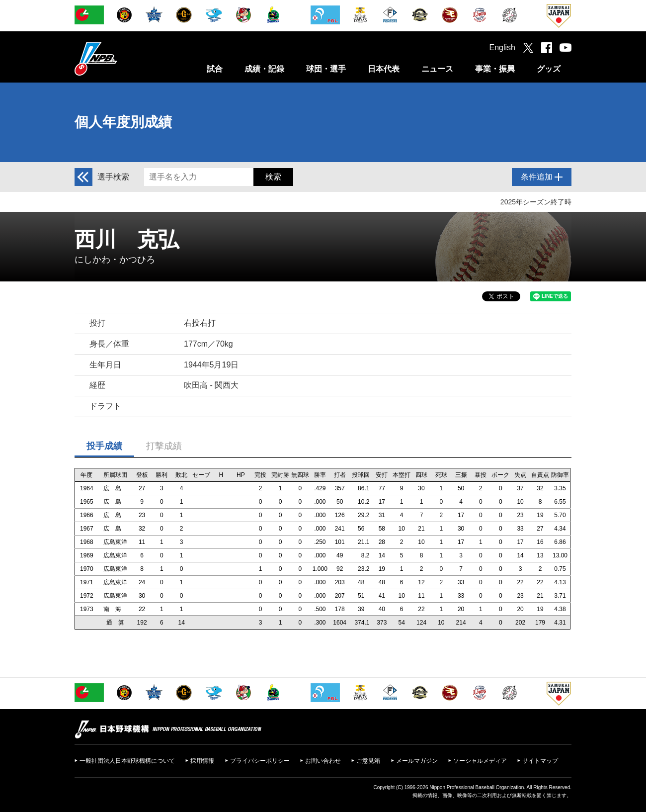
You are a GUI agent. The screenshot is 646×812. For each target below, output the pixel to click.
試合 (215, 69)
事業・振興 (495, 69)
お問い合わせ (323, 761)
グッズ (549, 69)
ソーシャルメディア (480, 761)
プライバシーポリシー (260, 761)
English (502, 47)
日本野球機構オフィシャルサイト (121, 58)
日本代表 (384, 69)
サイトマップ (540, 761)
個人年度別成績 (123, 122)
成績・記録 (264, 69)
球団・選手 (326, 69)
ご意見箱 (368, 761)
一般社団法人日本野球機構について (127, 761)
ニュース (437, 69)
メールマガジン (417, 761)
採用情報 (202, 761)
